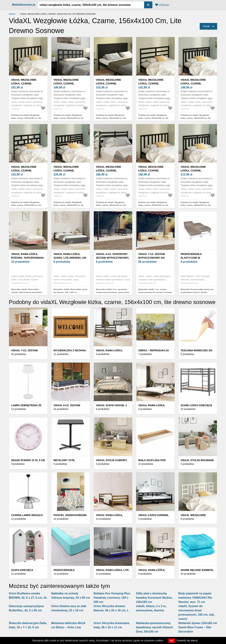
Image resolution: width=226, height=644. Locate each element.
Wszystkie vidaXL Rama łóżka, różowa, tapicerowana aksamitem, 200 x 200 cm (27, 292)
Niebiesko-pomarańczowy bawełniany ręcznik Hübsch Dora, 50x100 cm (154, 627)
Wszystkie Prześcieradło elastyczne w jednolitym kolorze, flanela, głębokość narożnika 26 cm (197, 292)
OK (172, 641)
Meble (12, 14)
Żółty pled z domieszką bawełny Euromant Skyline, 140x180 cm (154, 598)
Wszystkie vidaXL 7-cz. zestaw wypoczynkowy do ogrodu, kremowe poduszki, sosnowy (155, 292)
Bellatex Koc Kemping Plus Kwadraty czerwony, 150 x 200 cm (112, 598)
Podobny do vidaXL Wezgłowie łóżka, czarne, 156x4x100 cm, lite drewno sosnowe (26, 118)
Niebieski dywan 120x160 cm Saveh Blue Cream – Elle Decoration (198, 627)
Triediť (206, 26)
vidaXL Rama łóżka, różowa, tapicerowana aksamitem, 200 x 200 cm (27, 258)
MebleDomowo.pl (24, 5)
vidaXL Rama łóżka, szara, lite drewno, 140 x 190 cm (70, 258)
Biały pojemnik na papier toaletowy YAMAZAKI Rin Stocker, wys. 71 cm (195, 598)
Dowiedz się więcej (187, 640)
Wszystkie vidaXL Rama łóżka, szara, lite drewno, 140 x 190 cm (71, 291)
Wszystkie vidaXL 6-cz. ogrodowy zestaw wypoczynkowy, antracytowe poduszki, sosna (113, 292)
